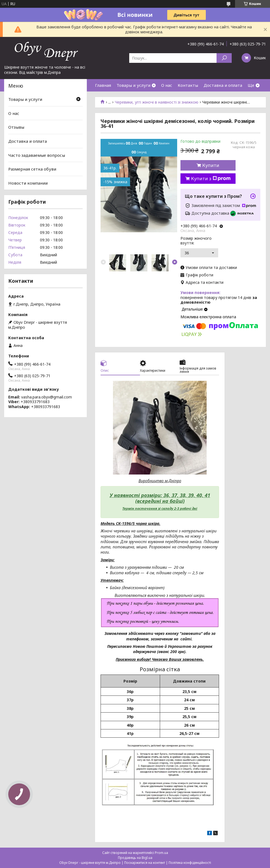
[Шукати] (224, 58)
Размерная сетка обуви (32, 169)
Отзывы (16, 127)
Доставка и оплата (223, 85)
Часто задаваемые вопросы (37, 155)
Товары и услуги (133, 85)
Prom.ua (161, 853)
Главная (103, 85)
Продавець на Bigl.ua (135, 858)
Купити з (211, 179)
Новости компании (28, 183)
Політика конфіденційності (190, 863)
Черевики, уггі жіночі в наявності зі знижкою (157, 102)
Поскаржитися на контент (145, 863)
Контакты (188, 85)
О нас (167, 85)
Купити (211, 165)
